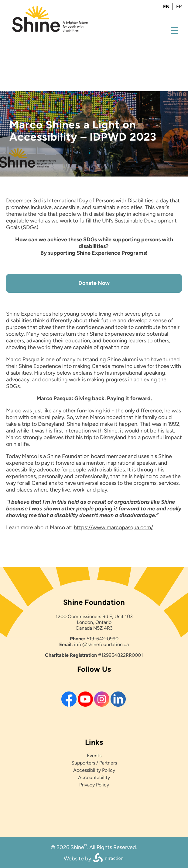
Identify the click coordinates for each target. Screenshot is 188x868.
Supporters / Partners (94, 763)
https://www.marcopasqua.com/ (113, 527)
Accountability (94, 777)
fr (179, 7)
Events (94, 756)
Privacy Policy (94, 785)
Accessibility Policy (94, 770)
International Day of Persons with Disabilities (100, 201)
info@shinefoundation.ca (101, 644)
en (166, 7)
